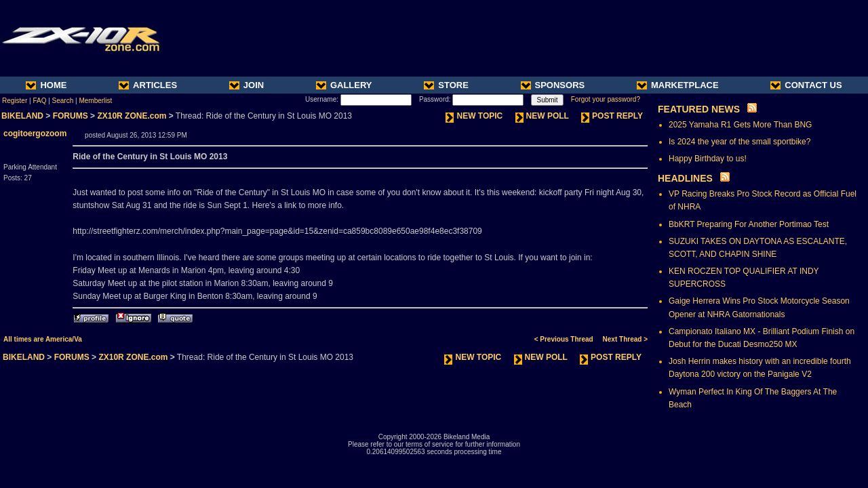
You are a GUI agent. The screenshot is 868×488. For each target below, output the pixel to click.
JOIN (246, 85)
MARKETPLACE (678, 85)
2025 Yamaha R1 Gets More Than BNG (740, 125)
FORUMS (71, 116)
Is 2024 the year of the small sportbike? (739, 142)
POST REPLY (612, 116)
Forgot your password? (606, 99)
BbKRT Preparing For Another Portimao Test (749, 224)
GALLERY (344, 85)
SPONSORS (553, 85)
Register (15, 101)
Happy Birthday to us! (708, 159)
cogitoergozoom (35, 134)
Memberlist (95, 101)
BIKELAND (22, 116)
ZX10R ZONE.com (132, 116)
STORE (446, 85)
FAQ (39, 101)
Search (63, 101)
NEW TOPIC (474, 116)
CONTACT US (806, 85)
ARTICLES (148, 85)
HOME (46, 85)
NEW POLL (542, 116)
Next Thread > (625, 339)
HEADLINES (685, 178)
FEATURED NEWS (699, 109)
